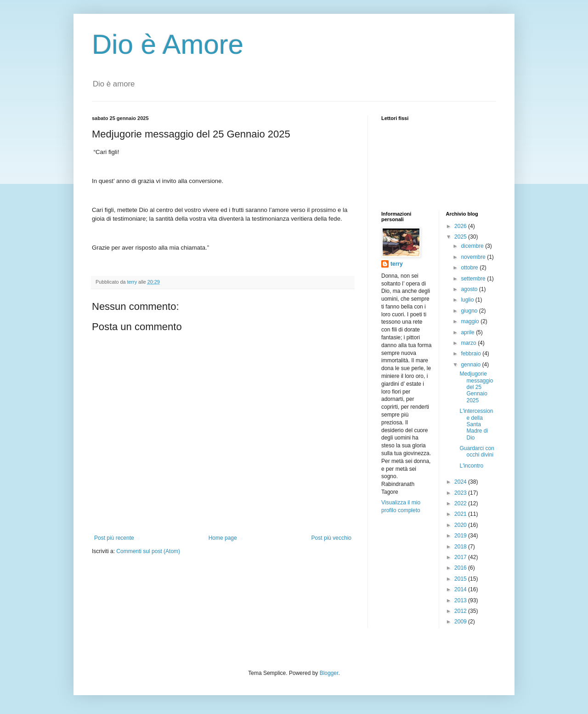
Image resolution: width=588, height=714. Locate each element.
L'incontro (471, 466)
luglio (468, 300)
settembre (474, 279)
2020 (461, 525)
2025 (461, 237)
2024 (461, 482)
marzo (469, 343)
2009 (461, 622)
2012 (461, 611)
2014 (461, 589)
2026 (461, 226)
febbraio (472, 354)
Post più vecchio (331, 538)
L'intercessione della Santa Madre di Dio (476, 424)
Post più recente (114, 538)
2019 (461, 536)
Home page (223, 538)
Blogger (329, 673)
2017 (461, 557)
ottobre (470, 268)
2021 (461, 514)
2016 (461, 568)
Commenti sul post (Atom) (148, 551)
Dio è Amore (168, 44)
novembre (474, 257)
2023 (461, 493)
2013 (461, 600)
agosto (470, 289)
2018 (461, 547)
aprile (468, 332)
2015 (461, 579)
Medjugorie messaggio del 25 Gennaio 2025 (476, 387)
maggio (471, 321)
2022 (461, 503)
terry (397, 264)
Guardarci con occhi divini (477, 451)
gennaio (471, 365)
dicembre (473, 246)
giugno (470, 311)
